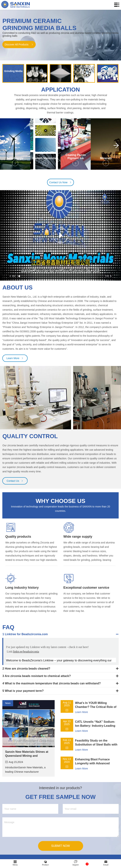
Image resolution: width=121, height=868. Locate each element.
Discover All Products (19, 45)
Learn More (15, 361)
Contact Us (15, 484)
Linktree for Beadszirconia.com (26, 637)
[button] (116, 147)
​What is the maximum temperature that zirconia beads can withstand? (53, 686)
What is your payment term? (24, 694)
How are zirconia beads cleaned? (28, 671)
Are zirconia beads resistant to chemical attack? (38, 679)
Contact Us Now (60, 185)
